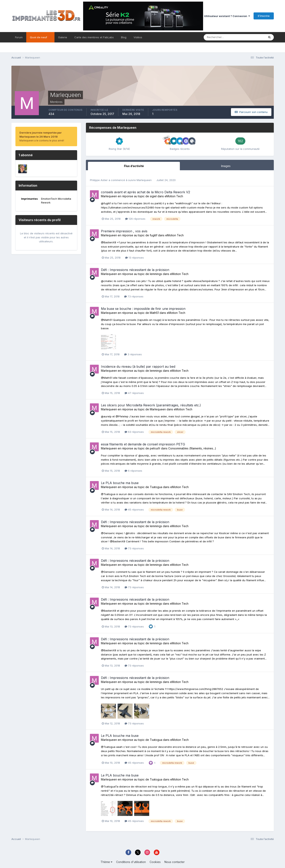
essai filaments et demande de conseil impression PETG (143, 444)
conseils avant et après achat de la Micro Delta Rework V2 (146, 192)
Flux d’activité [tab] (134, 166)
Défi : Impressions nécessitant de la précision (135, 270)
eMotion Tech (174, 196)
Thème (106, 862)
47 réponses (134, 393)
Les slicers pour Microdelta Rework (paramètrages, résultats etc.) (151, 405)
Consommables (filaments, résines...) (192, 448)
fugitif (154, 235)
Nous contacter (175, 862)
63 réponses (134, 432)
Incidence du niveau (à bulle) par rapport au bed (138, 367)
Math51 (154, 313)
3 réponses (133, 354)
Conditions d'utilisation (131, 862)
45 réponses (134, 510)
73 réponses (134, 296)
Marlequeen (144, 180)
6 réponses (133, 471)
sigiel (153, 196)
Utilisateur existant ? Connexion (227, 16)
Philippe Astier (99, 180)
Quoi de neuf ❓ (40, 37)
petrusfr (155, 448)
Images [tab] (226, 166)
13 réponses (134, 258)
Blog (124, 37)
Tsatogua (156, 487)
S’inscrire (264, 16)
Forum (19, 37)
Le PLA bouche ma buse (120, 483)
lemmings (156, 274)
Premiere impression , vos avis (124, 231)
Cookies (155, 862)
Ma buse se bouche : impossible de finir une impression (143, 309)
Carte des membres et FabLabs (94, 37)
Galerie (63, 37)
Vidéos (138, 37)
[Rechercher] (216, 37)
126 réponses (135, 219)
